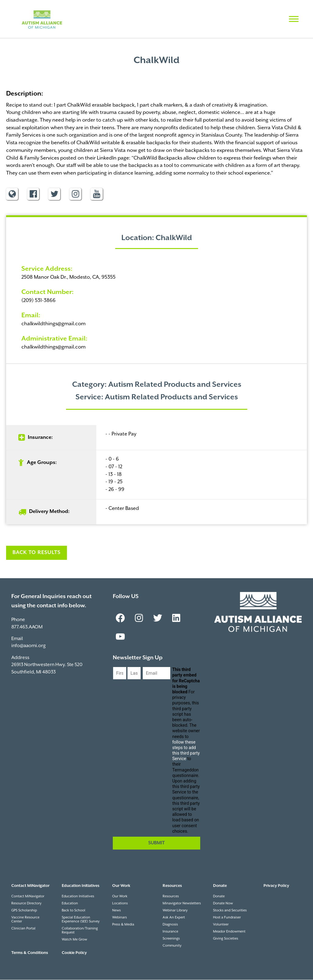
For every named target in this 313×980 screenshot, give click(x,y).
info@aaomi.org (28, 646)
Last (132, 685)
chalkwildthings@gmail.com (53, 324)
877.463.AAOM (27, 627)
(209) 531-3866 (39, 301)
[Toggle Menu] (294, 19)
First (118, 685)
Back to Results (37, 553)
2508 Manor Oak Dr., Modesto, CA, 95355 (68, 278)
